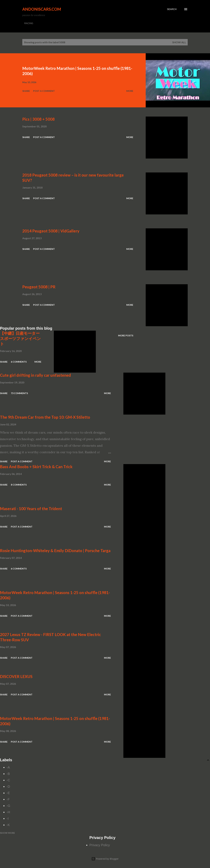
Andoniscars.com (42, 9)
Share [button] (26, 91)
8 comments (19, 485)
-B (8, 774)
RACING (29, 23)
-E (8, 793)
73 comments (19, 393)
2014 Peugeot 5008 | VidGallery (51, 231)
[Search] (172, 9)
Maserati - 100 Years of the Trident (31, 509)
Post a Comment (44, 91)
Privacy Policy (100, 845)
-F (8, 799)
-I (8, 818)
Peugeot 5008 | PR (39, 287)
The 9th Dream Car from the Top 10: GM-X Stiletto (45, 417)
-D (8, 787)
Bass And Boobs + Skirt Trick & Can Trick (36, 467)
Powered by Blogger (105, 859)
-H (8, 812)
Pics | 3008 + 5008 (38, 119)
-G (8, 806)
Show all (179, 42)
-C (8, 780)
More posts (126, 335)
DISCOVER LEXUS (16, 676)
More (130, 91)
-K (8, 825)
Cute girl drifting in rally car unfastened (35, 375)
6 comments (19, 362)
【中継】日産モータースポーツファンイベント (20, 338)
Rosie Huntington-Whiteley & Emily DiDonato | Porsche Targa (55, 551)
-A (8, 767)
